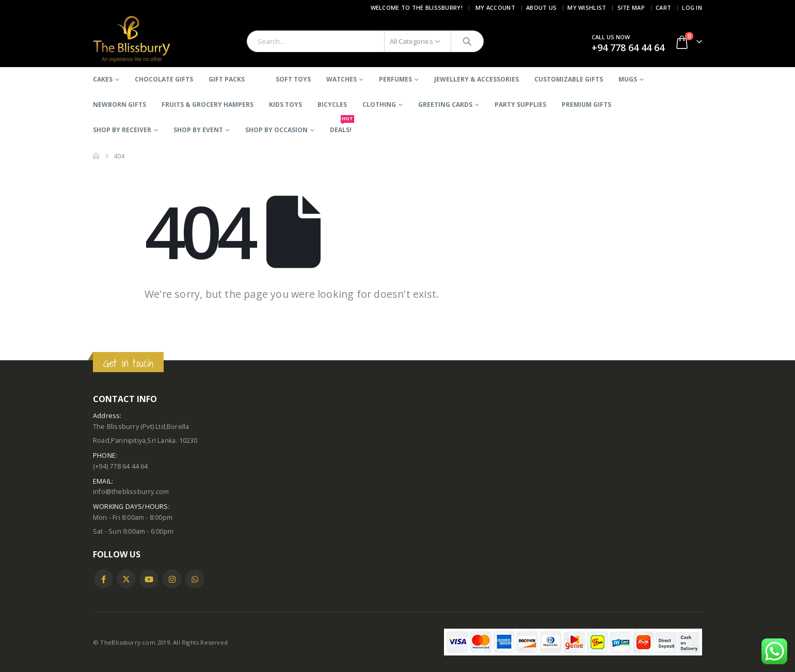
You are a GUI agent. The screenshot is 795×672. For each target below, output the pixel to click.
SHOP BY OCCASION (276, 130)
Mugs (628, 79)
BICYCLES (332, 105)
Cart (663, 7)
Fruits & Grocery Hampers (208, 105)
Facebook (104, 579)
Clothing (379, 105)
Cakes (103, 79)
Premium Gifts (586, 105)
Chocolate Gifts (164, 79)
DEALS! (341, 126)
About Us (541, 7)
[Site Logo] (132, 39)
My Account (495, 7)
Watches (341, 79)
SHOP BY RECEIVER (122, 130)
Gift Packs (227, 79)
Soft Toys (293, 79)
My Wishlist (587, 7)
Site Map (631, 7)
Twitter (126, 579)
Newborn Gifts (120, 105)
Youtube (149, 579)
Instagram (172, 579)
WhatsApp (195, 579)
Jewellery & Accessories (476, 79)
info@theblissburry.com (131, 492)
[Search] (467, 41)
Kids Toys (285, 105)
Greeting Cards (445, 105)
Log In (692, 7)
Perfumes (395, 79)
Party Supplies (520, 105)
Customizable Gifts (569, 79)
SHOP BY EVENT (198, 130)
